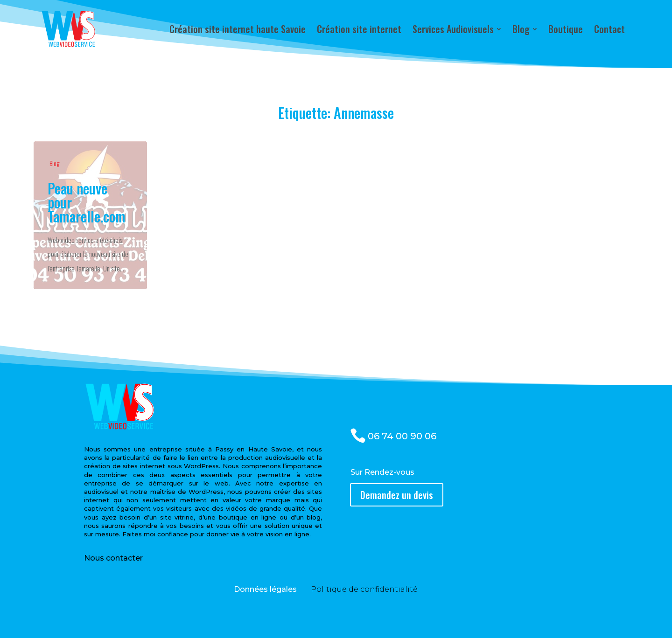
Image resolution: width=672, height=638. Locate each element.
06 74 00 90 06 (402, 436)
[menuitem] (238, 29)
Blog (54, 163)
